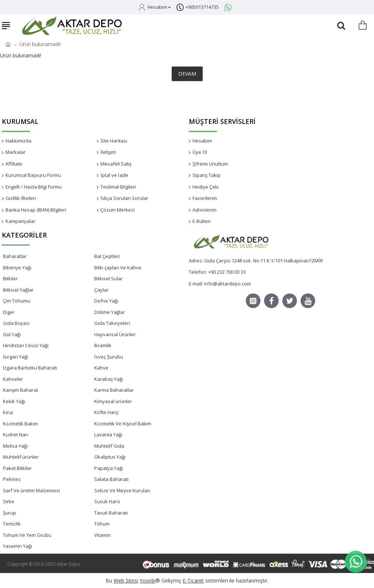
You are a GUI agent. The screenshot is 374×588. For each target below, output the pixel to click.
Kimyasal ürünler (113, 401)
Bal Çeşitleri (107, 256)
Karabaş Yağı (109, 379)
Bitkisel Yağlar (18, 290)
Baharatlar (15, 256)
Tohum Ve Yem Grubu (27, 535)
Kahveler (13, 379)
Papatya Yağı (109, 468)
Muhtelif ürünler (21, 457)
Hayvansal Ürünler (115, 334)
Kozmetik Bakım (20, 424)
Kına (8, 412)
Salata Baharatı (111, 479)
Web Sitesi (126, 581)
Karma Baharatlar (114, 390)
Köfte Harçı (106, 412)
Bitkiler (10, 278)
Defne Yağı (106, 301)
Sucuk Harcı (107, 501)
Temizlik (12, 524)
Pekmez (12, 479)
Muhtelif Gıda (109, 446)
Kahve (101, 368)
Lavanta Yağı (108, 435)
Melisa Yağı (15, 446)
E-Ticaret (193, 581)
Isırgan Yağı (16, 357)
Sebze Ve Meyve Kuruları (122, 490)
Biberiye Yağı (17, 268)
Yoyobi (148, 581)
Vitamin (102, 535)
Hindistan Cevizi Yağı (26, 345)
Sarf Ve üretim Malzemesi (31, 490)
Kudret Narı (16, 435)
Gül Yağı (12, 334)
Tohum (102, 524)
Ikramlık (103, 345)
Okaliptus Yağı (110, 457)
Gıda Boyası (16, 323)
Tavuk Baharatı (111, 513)
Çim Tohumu (17, 301)
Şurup (9, 513)
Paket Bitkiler (17, 468)
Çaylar (101, 290)
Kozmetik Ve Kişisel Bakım (123, 424)
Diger (9, 312)
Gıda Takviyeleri (112, 323)
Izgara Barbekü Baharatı (30, 368)
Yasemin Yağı (18, 546)
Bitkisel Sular (108, 278)
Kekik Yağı (14, 401)
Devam (187, 74)
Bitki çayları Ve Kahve (118, 268)
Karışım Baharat (20, 390)
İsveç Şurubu (109, 357)
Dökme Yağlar (110, 312)
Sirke (9, 501)
